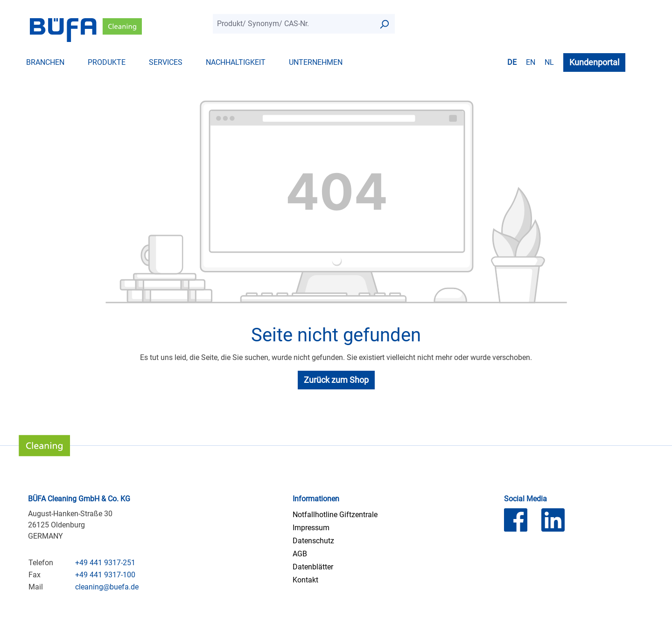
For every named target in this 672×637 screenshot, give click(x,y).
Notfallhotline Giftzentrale (335, 515)
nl (549, 62)
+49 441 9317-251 (105, 563)
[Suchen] (384, 24)
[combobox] (293, 24)
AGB (300, 554)
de (512, 62)
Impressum (311, 528)
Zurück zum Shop (336, 380)
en (531, 62)
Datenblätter (313, 567)
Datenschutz (313, 541)
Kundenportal (594, 62)
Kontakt (305, 580)
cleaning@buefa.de (107, 587)
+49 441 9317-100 (105, 575)
